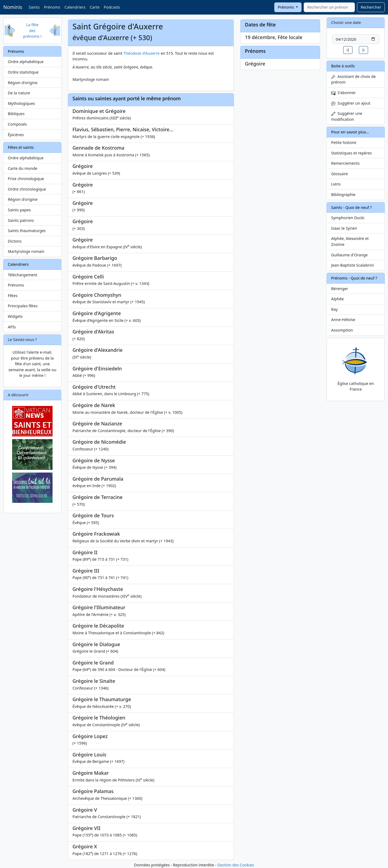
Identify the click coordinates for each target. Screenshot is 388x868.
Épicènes (16, 135)
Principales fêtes (23, 306)
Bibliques (16, 114)
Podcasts (112, 7)
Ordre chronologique (27, 189)
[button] (348, 50)
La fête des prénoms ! (32, 30)
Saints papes (19, 210)
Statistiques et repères (351, 153)
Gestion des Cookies (235, 865)
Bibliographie (343, 194)
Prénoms (52, 7)
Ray (334, 309)
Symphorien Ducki (348, 218)
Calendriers (75, 7)
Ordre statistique (23, 72)
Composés (17, 124)
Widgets (15, 316)
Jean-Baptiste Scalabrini (353, 265)
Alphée (337, 299)
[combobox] (329, 7)
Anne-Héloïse (343, 320)
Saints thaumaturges (27, 231)
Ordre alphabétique (26, 62)
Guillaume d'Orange (349, 255)
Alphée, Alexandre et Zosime (350, 241)
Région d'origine (23, 83)
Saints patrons (21, 220)
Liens (336, 184)
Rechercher (371, 7)
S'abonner (344, 93)
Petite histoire (344, 142)
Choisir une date (346, 23)
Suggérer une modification (347, 116)
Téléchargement (22, 275)
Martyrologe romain (26, 251)
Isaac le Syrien (344, 228)
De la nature (19, 93)
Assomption (342, 330)
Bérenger (340, 289)
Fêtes (13, 296)
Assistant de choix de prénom (353, 79)
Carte (95, 7)
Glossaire (339, 174)
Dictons (15, 241)
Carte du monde (23, 168)
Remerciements (345, 163)
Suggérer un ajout (351, 103)
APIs (12, 327)
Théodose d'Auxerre (141, 53)
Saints (34, 7)
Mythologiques (21, 103)
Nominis (13, 7)
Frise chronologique (26, 179)
